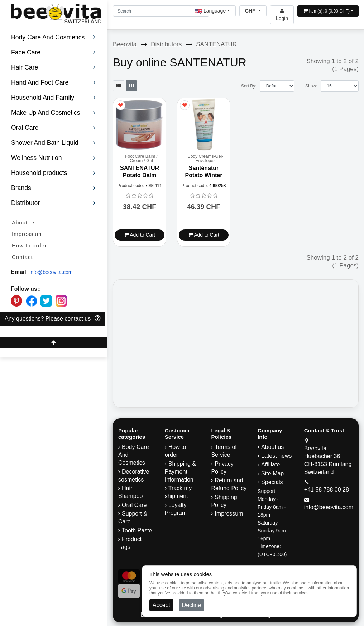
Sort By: (249, 86)
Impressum (27, 234)
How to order (29, 245)
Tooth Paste (137, 530)
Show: (311, 86)
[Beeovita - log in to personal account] (282, 15)
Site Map (272, 473)
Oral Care (134, 505)
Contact (22, 257)
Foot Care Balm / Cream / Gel (141, 158)
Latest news (276, 456)
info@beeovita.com (51, 272)
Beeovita (125, 44)
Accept (161, 605)
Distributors (166, 44)
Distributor (54, 203)
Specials (272, 482)
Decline (191, 605)
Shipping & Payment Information (180, 472)
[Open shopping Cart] (328, 11)
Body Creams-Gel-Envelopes (205, 158)
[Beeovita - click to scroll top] (53, 343)
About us (24, 222)
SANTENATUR (216, 44)
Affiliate (270, 464)
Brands (54, 188)
